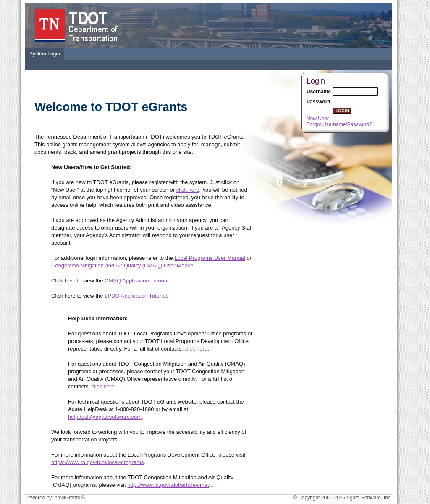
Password (319, 102)
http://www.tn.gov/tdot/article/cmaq (169, 485)
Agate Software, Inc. (369, 498)
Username (319, 92)
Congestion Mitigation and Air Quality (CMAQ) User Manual (123, 265)
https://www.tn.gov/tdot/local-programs (97, 462)
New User (318, 119)
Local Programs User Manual (210, 258)
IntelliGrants (67, 498)
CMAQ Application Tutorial (136, 281)
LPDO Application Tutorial (136, 296)
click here (188, 190)
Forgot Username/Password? (339, 124)
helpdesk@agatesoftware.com (105, 417)
